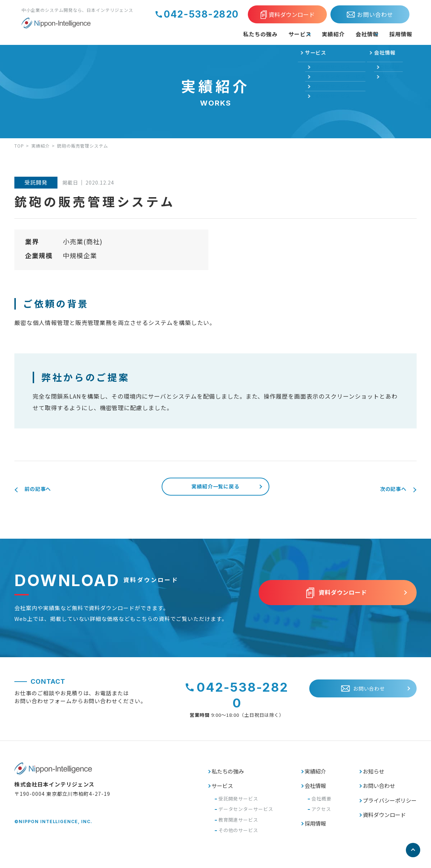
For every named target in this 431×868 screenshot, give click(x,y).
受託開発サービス (238, 803)
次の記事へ (387, 489)
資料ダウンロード (384, 819)
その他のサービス (238, 835)
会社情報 (350, 34)
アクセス (321, 814)
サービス (261, 34)
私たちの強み (213, 34)
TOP (19, 146)
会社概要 (321, 803)
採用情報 (397, 34)
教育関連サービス (238, 824)
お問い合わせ (379, 790)
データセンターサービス (246, 814)
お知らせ (374, 776)
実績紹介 (308, 34)
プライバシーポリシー (390, 805)
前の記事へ (44, 489)
